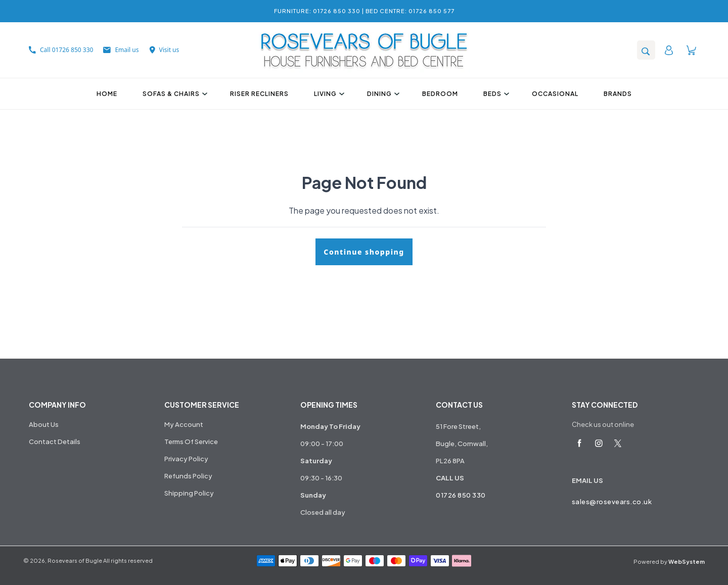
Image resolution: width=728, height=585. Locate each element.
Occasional (555, 94)
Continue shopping (364, 252)
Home (107, 94)
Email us (121, 50)
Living (328, 94)
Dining (382, 94)
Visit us (164, 50)
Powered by (669, 562)
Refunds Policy (188, 476)
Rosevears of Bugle (75, 560)
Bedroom (440, 94)
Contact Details (55, 442)
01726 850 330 (461, 495)
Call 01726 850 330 (61, 50)
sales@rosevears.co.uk (612, 502)
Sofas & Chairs (174, 94)
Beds (495, 94)
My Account (184, 424)
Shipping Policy (189, 493)
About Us (44, 424)
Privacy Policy (186, 459)
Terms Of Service (191, 442)
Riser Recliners (259, 94)
